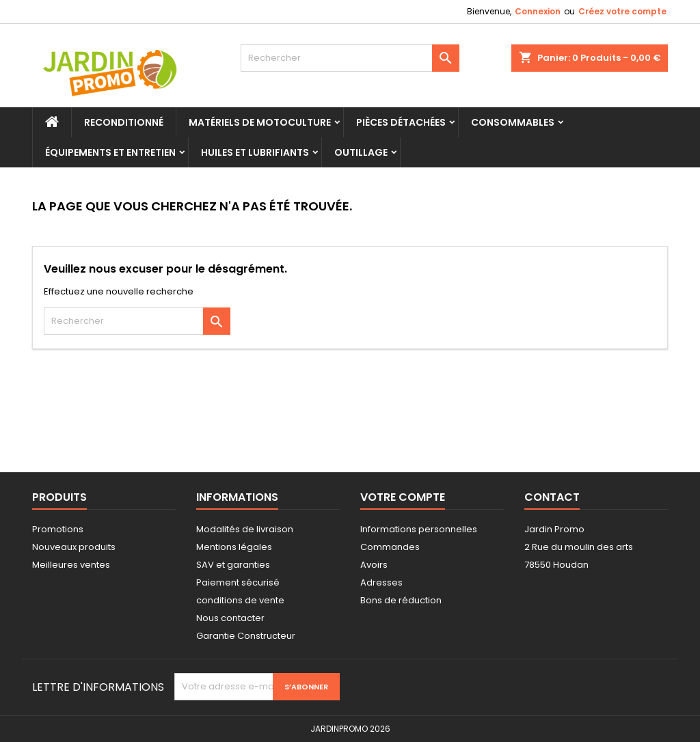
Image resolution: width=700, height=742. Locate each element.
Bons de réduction (401, 600)
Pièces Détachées (401, 122)
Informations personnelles (419, 529)
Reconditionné (124, 122)
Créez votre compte (622, 11)
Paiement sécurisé (238, 582)
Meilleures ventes (71, 565)
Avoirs (374, 565)
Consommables (513, 122)
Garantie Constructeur (246, 636)
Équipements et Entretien (110, 152)
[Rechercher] (350, 58)
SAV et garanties (233, 565)
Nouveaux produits (74, 547)
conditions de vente (240, 600)
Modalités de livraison (245, 529)
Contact (552, 497)
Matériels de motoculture (260, 122)
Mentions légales (234, 547)
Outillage (361, 152)
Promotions (58, 529)
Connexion (538, 11)
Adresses (381, 582)
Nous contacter (230, 618)
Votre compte (403, 497)
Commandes (390, 547)
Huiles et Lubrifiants (255, 152)
